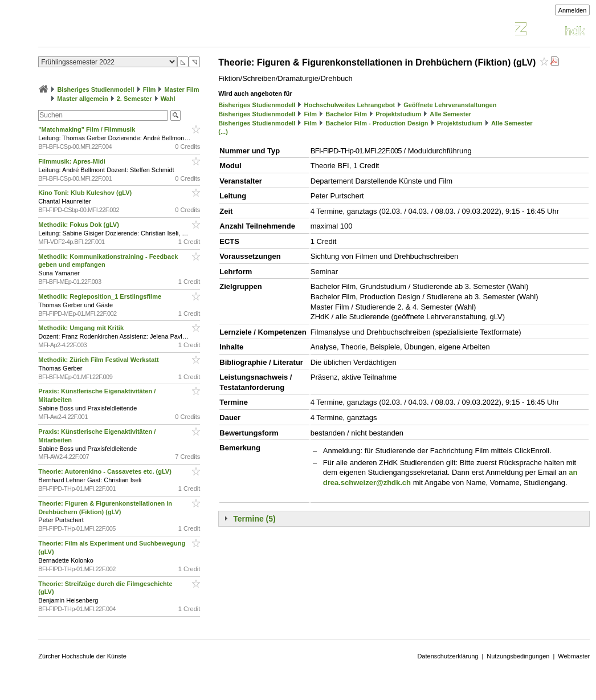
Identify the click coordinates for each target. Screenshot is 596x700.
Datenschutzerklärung (448, 656)
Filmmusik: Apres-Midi (73, 161)
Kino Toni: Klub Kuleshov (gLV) (86, 193)
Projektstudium (398, 114)
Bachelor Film (346, 114)
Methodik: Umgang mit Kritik (82, 328)
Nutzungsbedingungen (518, 656)
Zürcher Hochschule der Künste (82, 656)
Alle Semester (450, 114)
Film (150, 89)
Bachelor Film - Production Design (377, 123)
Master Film (181, 89)
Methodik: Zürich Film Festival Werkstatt (99, 360)
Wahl (168, 99)
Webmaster (574, 656)
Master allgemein (82, 99)
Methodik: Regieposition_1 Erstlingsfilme (101, 296)
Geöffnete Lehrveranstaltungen (450, 105)
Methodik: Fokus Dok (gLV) (79, 225)
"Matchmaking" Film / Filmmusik (87, 129)
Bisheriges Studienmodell (95, 89)
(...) (223, 132)
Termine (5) (254, 519)
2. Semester (134, 99)
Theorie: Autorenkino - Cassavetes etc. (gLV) (106, 471)
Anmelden (573, 10)
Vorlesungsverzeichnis (122, 30)
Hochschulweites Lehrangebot (350, 105)
